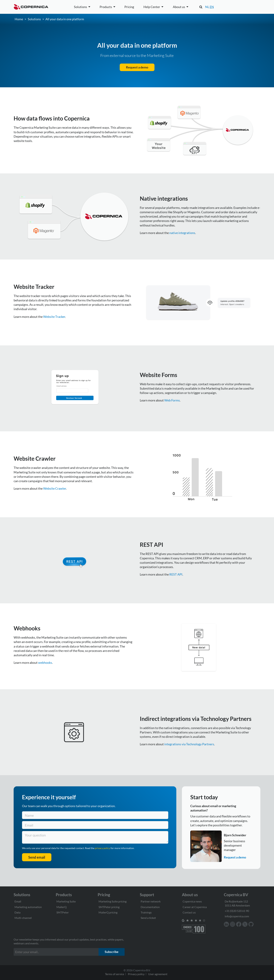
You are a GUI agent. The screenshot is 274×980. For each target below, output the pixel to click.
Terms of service (115, 974)
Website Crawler (55, 488)
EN (212, 7)
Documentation (150, 907)
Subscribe (112, 952)
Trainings (146, 912)
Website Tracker (54, 317)
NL (207, 7)
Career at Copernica (195, 907)
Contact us (189, 912)
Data (17, 912)
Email (18, 901)
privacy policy (103, 848)
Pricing (129, 7)
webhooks (45, 663)
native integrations (182, 233)
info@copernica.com (237, 916)
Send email (37, 857)
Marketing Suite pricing (113, 901)
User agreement (158, 974)
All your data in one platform (65, 19)
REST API (176, 574)
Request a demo (137, 67)
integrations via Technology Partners (189, 744)
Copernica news (192, 901)
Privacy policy (136, 974)
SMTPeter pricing (109, 907)
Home (19, 19)
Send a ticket (148, 918)
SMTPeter (63, 912)
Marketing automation (28, 907)
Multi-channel (23, 918)
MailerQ (62, 907)
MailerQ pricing (108, 912)
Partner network (151, 901)
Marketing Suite (66, 901)
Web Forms (172, 400)
